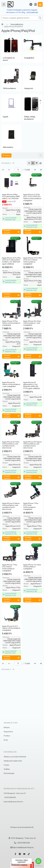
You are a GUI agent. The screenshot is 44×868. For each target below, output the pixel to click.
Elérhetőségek (9, 773)
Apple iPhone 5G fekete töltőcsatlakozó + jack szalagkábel (11, 384)
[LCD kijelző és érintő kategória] (11, 49)
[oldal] (18, 170)
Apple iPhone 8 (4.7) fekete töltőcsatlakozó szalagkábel (11, 628)
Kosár (6, 740)
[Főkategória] (2, 24)
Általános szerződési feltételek (15, 757)
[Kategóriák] (4, 4)
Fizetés (6, 765)
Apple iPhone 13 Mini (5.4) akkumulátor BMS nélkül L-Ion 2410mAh (11, 197)
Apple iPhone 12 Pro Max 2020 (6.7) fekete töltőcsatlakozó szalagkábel (33, 261)
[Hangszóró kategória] (33, 78)
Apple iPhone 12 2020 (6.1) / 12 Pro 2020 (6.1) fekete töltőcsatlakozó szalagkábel (32, 198)
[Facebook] (15, 854)
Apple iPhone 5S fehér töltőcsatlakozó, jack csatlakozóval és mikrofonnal (11, 445)
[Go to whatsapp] (38, 861)
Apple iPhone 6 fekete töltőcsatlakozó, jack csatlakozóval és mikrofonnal (11, 506)
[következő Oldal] (35, 170)
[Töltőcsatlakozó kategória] (11, 78)
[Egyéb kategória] (11, 108)
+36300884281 (32, 12)
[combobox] (22, 18)
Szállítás (7, 769)
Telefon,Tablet (7, 24)
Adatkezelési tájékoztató (13, 761)
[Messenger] (20, 854)
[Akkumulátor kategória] (11, 137)
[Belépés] (36, 4)
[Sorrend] (41, 163)
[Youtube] (24, 854)
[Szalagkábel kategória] (33, 49)
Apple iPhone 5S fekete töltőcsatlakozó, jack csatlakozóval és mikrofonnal (32, 445)
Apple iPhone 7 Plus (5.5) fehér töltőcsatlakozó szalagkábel (31, 506)
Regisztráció (8, 732)
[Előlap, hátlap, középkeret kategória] (33, 108)
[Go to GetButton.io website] (38, 866)
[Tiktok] (29, 854)
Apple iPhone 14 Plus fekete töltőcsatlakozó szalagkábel (11, 323)
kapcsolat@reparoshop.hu (13, 802)
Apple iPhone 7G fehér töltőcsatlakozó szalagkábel (32, 567)
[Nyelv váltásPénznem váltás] (31, 4)
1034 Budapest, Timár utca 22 (15, 793)
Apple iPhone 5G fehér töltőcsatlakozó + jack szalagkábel (32, 323)
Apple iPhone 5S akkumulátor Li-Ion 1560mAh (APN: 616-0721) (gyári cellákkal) (32, 385)
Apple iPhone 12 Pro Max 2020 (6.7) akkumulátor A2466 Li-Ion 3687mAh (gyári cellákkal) (11, 261)
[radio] (29, 163)
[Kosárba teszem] (11, 232)
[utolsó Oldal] (41, 170)
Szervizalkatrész (17, 24)
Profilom (7, 736)
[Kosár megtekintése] (40, 4)
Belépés (7, 727)
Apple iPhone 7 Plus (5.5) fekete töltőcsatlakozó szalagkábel (10, 568)
